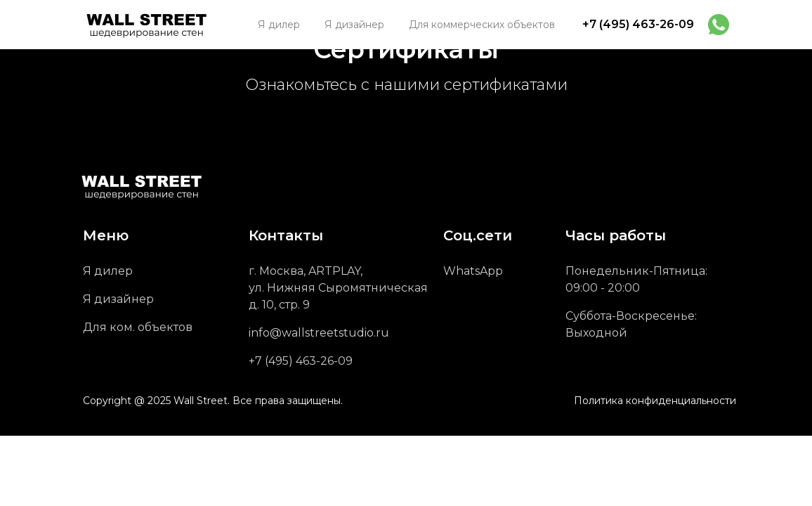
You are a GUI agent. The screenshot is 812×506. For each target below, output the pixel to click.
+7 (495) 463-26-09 (638, 24)
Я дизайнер (118, 299)
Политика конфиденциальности (655, 401)
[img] (719, 25)
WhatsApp (473, 271)
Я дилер (108, 271)
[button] (482, 25)
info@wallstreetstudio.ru (319, 333)
